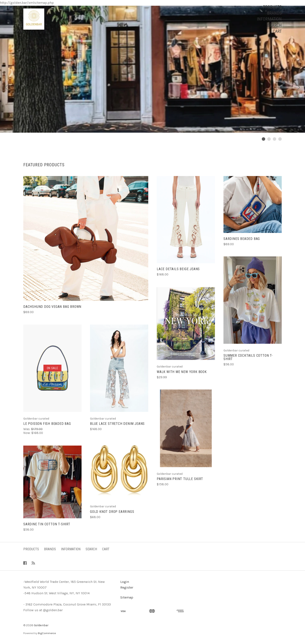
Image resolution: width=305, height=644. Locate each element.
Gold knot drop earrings (112, 512)
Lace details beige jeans (178, 269)
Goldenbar (41, 625)
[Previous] (7, 88)
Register (127, 587)
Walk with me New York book (182, 372)
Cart (277, 31)
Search (275, 25)
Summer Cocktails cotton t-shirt (248, 357)
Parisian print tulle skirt (180, 479)
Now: (27, 433)
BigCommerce (47, 633)
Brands (274, 13)
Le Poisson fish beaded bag (47, 424)
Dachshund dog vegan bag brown (52, 307)
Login (125, 582)
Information (269, 19)
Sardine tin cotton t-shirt (47, 524)
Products (272, 7)
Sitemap (127, 597)
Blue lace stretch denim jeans (117, 424)
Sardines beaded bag (242, 239)
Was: (27, 429)
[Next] (298, 88)
